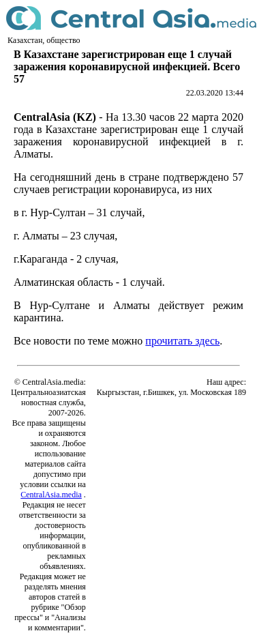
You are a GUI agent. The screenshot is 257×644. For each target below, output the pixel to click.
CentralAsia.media (51, 495)
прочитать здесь (182, 341)
